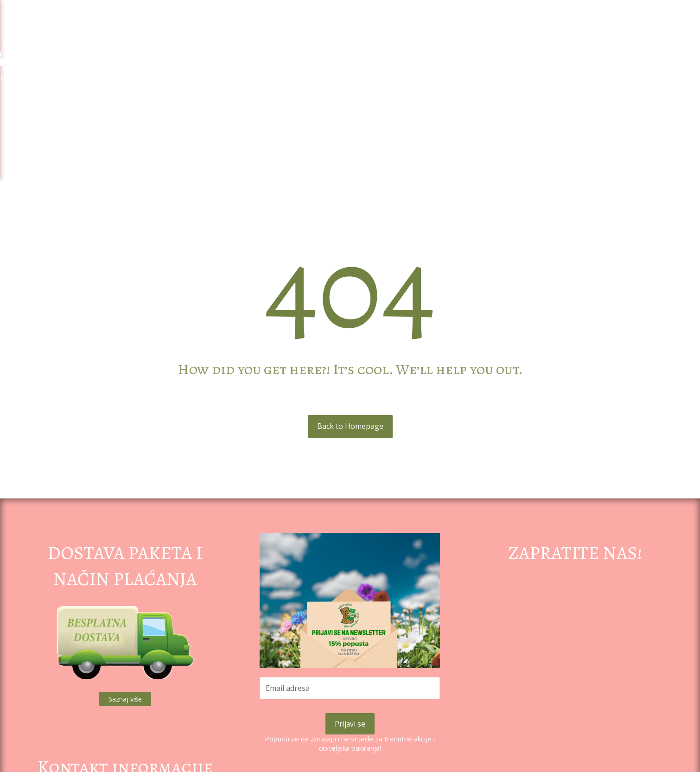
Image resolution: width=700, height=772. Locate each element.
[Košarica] (677, 19)
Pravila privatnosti (350, 709)
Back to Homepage (350, 296)
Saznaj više (125, 569)
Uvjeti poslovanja (350, 727)
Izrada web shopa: (622, 766)
